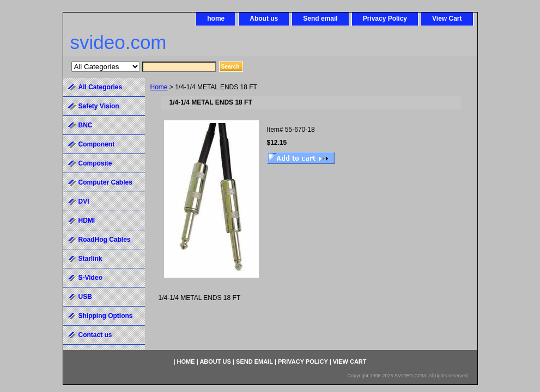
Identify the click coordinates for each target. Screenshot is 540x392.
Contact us (95, 335)
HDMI (87, 220)
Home (159, 87)
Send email (320, 19)
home (216, 19)
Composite (95, 163)
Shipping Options (106, 316)
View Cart (447, 19)
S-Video (90, 278)
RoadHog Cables (105, 240)
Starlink (90, 259)
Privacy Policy (385, 19)
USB (85, 297)
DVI (84, 201)
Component (97, 144)
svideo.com (119, 42)
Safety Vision (99, 106)
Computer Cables (105, 182)
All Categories (101, 87)
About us (264, 19)
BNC (86, 125)
